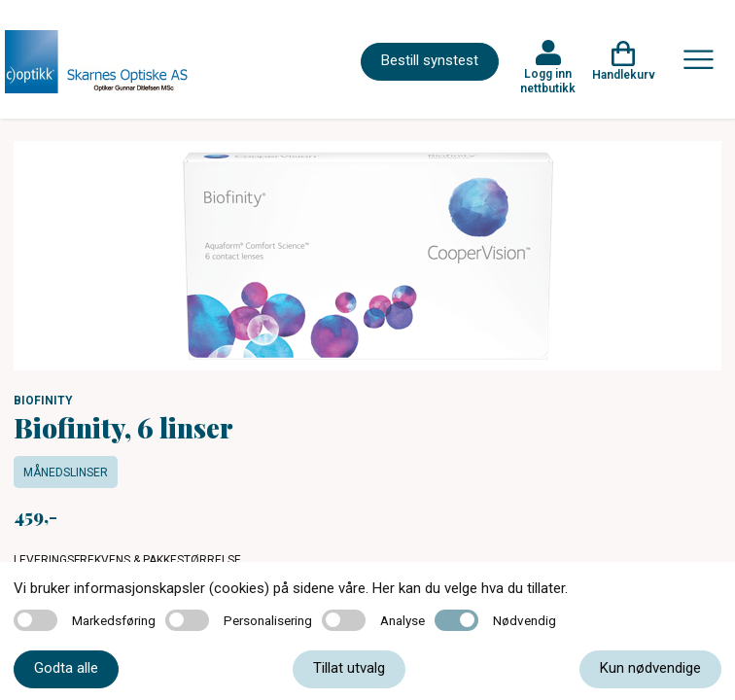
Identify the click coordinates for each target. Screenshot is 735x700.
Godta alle (66, 668)
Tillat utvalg (349, 668)
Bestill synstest (430, 60)
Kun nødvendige (650, 668)
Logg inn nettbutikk (548, 81)
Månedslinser (66, 472)
